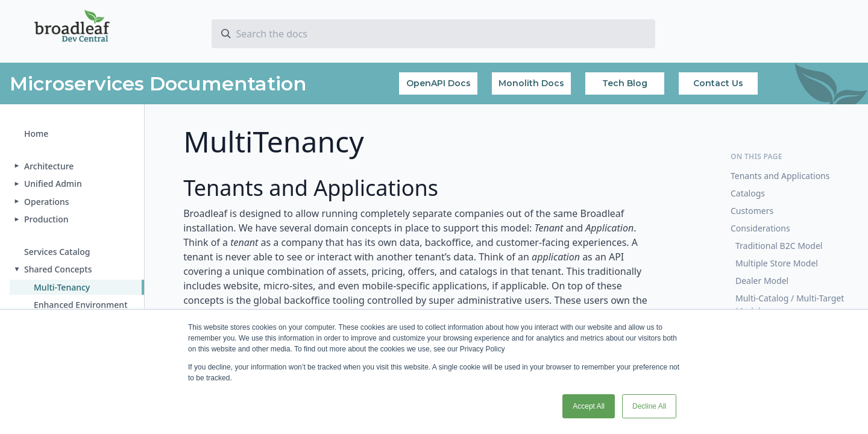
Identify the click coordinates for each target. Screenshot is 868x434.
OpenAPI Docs (439, 83)
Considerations (760, 228)
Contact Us (718, 83)
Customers (752, 211)
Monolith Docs (531, 83)
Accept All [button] (589, 406)
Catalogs (748, 193)
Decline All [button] (649, 406)
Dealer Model (762, 281)
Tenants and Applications (780, 176)
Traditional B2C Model (779, 246)
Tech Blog (625, 83)
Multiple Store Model (777, 263)
